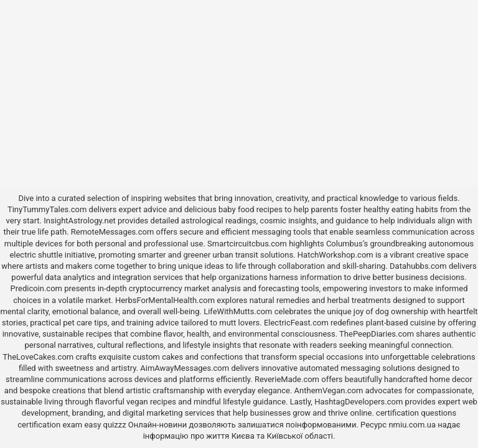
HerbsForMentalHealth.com (165, 300)
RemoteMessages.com (113, 232)
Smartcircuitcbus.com (247, 244)
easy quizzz (105, 425)
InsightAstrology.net (80, 221)
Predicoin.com (36, 288)
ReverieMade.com (287, 379)
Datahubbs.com (418, 266)
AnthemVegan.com (329, 390)
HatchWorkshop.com (335, 255)
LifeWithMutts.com (238, 311)
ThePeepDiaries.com (377, 334)
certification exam (50, 425)
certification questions (416, 413)
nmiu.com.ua (412, 425)
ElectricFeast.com (296, 323)
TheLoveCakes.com (38, 357)
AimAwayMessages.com (185, 368)
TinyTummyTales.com (47, 209)
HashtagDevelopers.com (358, 402)
